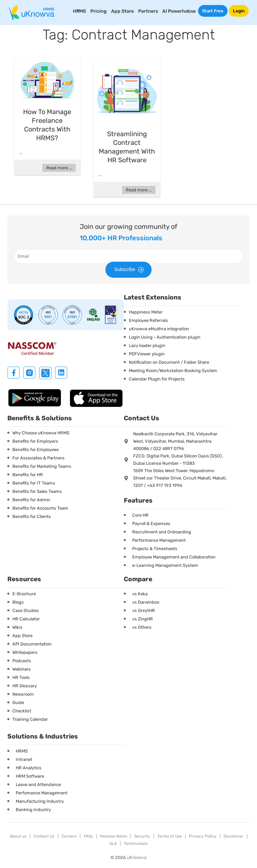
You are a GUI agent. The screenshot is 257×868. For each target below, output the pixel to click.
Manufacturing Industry (40, 801)
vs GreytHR (144, 611)
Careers (69, 836)
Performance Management (159, 540)
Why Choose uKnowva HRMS (41, 433)
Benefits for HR (28, 475)
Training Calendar (30, 719)
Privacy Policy (203, 836)
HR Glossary (25, 686)
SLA (113, 844)
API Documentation (32, 644)
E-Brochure (24, 594)
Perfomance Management (42, 793)
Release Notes (114, 836)
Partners (148, 11)
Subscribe (130, 270)
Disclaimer (234, 836)
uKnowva (137, 857)
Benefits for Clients (32, 516)
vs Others (142, 627)
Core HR (140, 515)
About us (18, 836)
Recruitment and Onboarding (162, 532)
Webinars (22, 669)
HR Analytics (29, 768)
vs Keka (140, 594)
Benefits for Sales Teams (37, 491)
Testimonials (136, 844)
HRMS (22, 751)
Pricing (99, 11)
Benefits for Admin (31, 500)
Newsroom (23, 694)
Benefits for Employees (36, 450)
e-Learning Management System (165, 565)
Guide (18, 703)
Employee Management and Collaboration (174, 557)
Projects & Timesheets (155, 549)
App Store (122, 11)
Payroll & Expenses (151, 524)
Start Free (213, 11)
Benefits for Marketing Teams (42, 466)
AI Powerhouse (179, 11)
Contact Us (44, 836)
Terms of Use (170, 836)
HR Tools (21, 677)
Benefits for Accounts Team (40, 508)
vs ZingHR (143, 619)
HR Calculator (26, 619)
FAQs (88, 836)
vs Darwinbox (146, 602)
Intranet (24, 759)
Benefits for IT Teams (34, 483)
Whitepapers (25, 652)
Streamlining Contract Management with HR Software (127, 147)
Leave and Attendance (38, 785)
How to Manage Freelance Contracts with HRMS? (47, 125)
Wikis (17, 627)
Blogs (18, 602)
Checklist (22, 711)
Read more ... (59, 168)
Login (239, 11)
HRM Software (30, 776)
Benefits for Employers (35, 441)
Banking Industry (33, 810)
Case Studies (26, 611)
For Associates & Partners (38, 458)
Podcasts (22, 661)
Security (142, 836)
